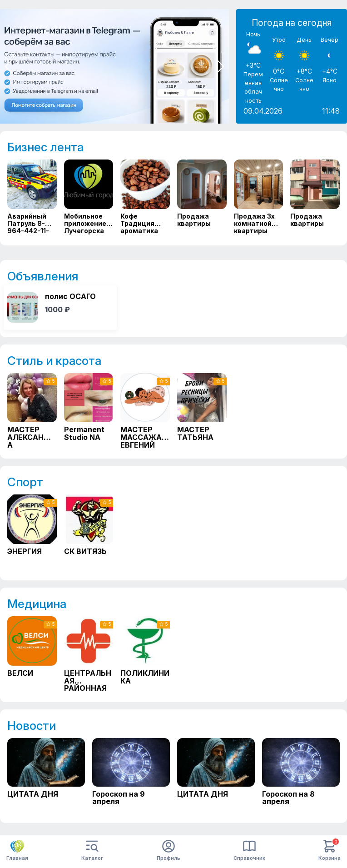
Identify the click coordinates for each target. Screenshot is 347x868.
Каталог (92, 851)
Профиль (169, 851)
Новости (32, 726)
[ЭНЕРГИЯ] (32, 532)
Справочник (249, 851)
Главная (17, 850)
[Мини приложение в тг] (114, 66)
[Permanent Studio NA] (89, 411)
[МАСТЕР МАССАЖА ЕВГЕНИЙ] (145, 411)
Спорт (25, 482)
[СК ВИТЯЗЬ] (89, 532)
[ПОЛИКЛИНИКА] (145, 654)
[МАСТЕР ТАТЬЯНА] (202, 411)
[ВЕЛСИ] (32, 654)
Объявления (43, 276)
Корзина (330, 851)
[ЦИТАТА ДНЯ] (46, 775)
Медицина (37, 604)
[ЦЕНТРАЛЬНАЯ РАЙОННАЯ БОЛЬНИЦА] (89, 654)
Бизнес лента (45, 147)
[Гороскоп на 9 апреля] (131, 775)
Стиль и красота (54, 361)
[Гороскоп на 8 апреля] (301, 775)
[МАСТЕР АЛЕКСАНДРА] (32, 411)
